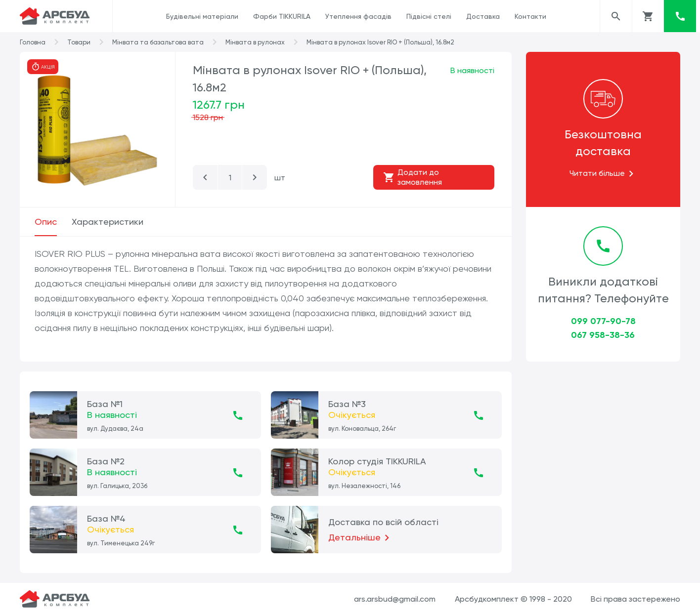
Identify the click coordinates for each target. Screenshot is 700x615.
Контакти (530, 16)
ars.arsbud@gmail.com (395, 599)
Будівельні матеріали (202, 16)
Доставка (483, 16)
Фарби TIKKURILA (282, 16)
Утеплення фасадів (358, 16)
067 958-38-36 (603, 335)
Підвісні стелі (429, 16)
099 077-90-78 (603, 321)
